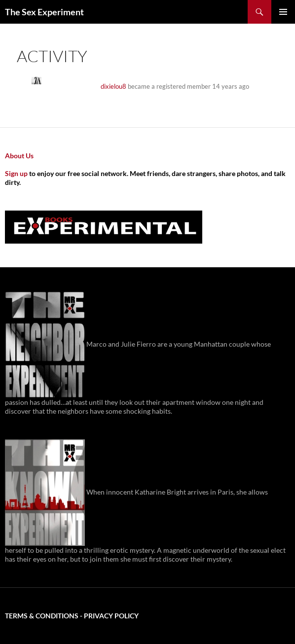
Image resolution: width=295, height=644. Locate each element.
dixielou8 (113, 86)
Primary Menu (283, 12)
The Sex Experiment (44, 12)
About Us (19, 156)
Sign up (16, 173)
